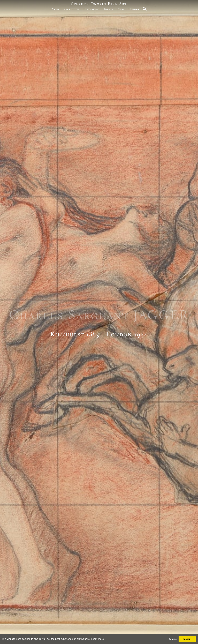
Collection (71, 9)
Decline (173, 639)
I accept (187, 639)
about (55, 9)
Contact (134, 9)
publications (91, 9)
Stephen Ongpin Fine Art (99, 4)
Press (121, 9)
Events (108, 9)
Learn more (97, 639)
